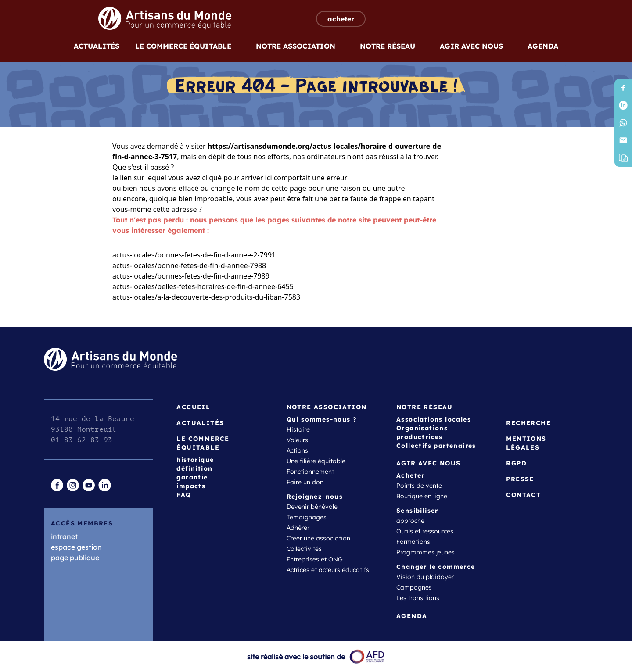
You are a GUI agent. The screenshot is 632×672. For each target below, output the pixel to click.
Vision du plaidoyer (425, 577)
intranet (64, 536)
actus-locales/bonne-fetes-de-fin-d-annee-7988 (189, 265)
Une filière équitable (316, 461)
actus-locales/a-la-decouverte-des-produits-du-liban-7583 (206, 297)
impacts (191, 486)
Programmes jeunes (426, 552)
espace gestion (76, 547)
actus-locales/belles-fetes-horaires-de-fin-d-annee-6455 (203, 286)
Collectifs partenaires (436, 446)
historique (195, 460)
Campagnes (414, 587)
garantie (192, 477)
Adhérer (298, 528)
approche (410, 521)
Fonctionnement (310, 472)
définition (194, 468)
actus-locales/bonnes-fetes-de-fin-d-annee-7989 (191, 276)
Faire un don (305, 482)
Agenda (543, 46)
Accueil (193, 407)
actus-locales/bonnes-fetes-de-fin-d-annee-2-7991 (194, 255)
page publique (75, 558)
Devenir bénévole (312, 507)
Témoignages (307, 517)
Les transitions (418, 598)
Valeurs (297, 440)
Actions (297, 450)
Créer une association (318, 538)
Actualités (97, 46)
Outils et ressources (425, 531)
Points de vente (419, 486)
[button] (623, 158)
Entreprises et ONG (315, 559)
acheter (341, 19)
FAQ (184, 495)
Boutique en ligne (422, 496)
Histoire (298, 429)
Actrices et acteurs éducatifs (328, 570)
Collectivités (304, 549)
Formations (413, 542)
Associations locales (434, 419)
